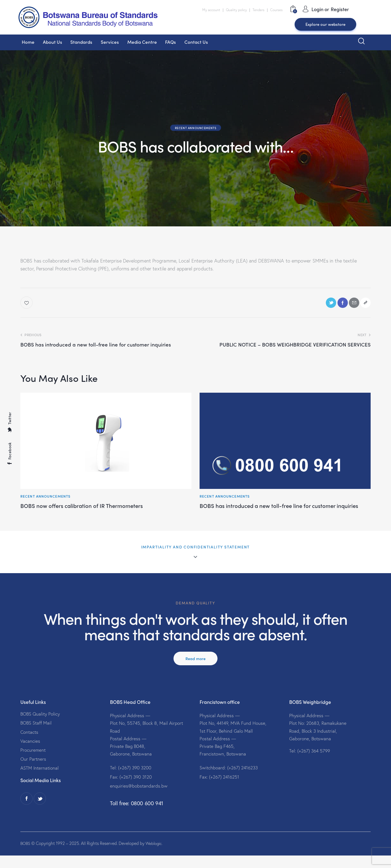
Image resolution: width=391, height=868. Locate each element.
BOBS (26, 856)
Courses (276, 10)
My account (211, 10)
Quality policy (236, 10)
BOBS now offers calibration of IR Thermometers (92, 508)
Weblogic (155, 856)
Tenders (258, 10)
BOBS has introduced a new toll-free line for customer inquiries (280, 512)
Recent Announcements (196, 128)
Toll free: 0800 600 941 (137, 816)
